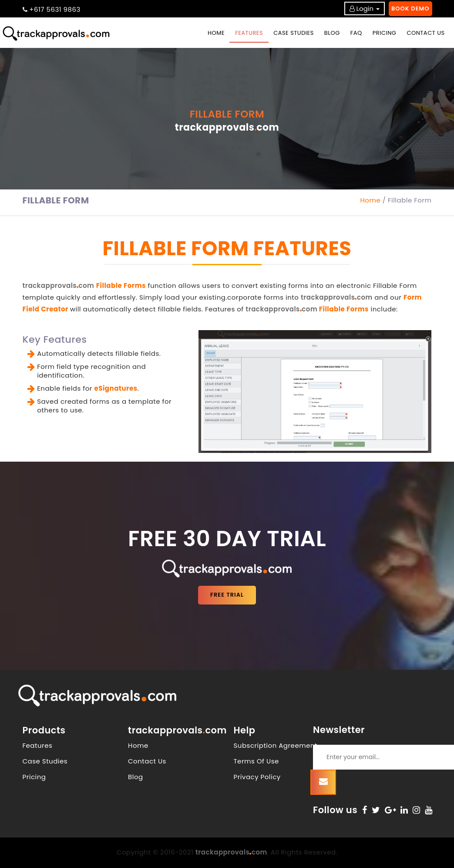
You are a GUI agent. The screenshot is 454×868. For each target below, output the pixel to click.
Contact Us (147, 761)
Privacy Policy (257, 777)
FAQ (356, 33)
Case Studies (45, 761)
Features (38, 745)
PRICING (385, 33)
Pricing (34, 777)
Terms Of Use (256, 761)
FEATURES (249, 33)
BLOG (332, 33)
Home (219, 33)
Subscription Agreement (276, 745)
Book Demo (410, 8)
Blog (136, 777)
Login (365, 8)
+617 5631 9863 (55, 9)
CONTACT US (425, 33)
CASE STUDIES (294, 33)
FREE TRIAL (227, 595)
